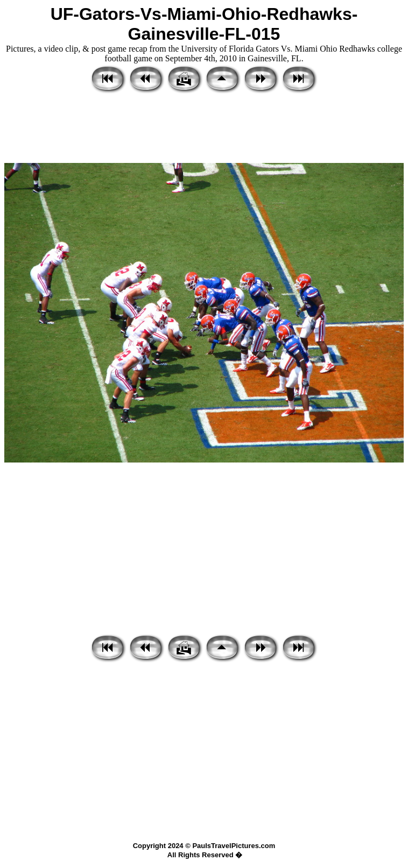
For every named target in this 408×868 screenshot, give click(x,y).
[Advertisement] (204, 129)
